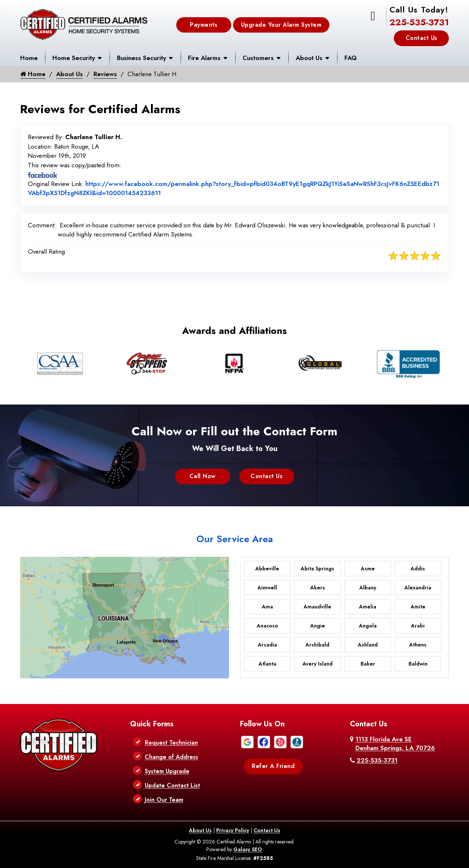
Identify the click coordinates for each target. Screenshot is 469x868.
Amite (418, 607)
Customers (258, 58)
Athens (418, 645)
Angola (368, 626)
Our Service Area (235, 539)
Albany (368, 588)
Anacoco (267, 626)
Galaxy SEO (248, 849)
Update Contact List (172, 785)
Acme (368, 569)
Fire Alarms (204, 58)
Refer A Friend (273, 766)
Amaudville (317, 607)
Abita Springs (317, 569)
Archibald (317, 645)
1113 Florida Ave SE (395, 744)
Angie (318, 626)
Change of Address (171, 757)
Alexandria (418, 588)
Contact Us (422, 38)
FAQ (350, 58)
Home (29, 58)
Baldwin (418, 664)
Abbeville (267, 569)
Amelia (368, 607)
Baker (368, 664)
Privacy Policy (233, 830)
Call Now (203, 476)
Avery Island (318, 664)
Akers (318, 588)
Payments (204, 25)
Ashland (368, 645)
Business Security (141, 58)
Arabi (418, 626)
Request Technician (171, 743)
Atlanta (267, 664)
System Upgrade (167, 771)
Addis (418, 569)
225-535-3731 (419, 22)
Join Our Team (164, 800)
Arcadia (267, 645)
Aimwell (267, 588)
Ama (267, 607)
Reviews (105, 74)
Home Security (74, 58)
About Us (309, 58)
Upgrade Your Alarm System (281, 25)
